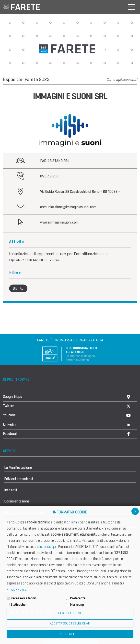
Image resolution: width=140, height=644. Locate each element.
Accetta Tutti (70, 634)
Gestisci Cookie (70, 613)
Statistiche (18, 605)
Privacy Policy (16, 589)
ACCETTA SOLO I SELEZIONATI (70, 623)
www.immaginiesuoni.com (59, 222)
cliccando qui (47, 547)
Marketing (77, 605)
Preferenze (78, 598)
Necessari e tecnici (24, 598)
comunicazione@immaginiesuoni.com (68, 207)
